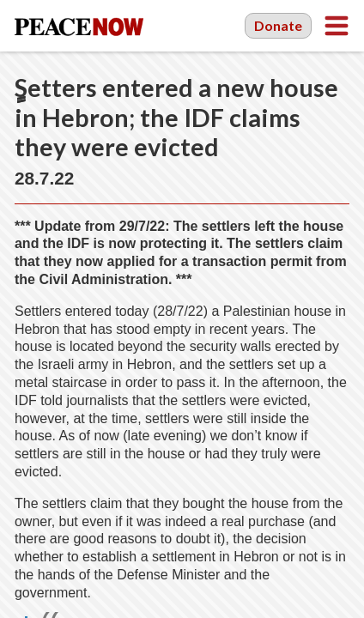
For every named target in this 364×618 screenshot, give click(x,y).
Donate (278, 25)
